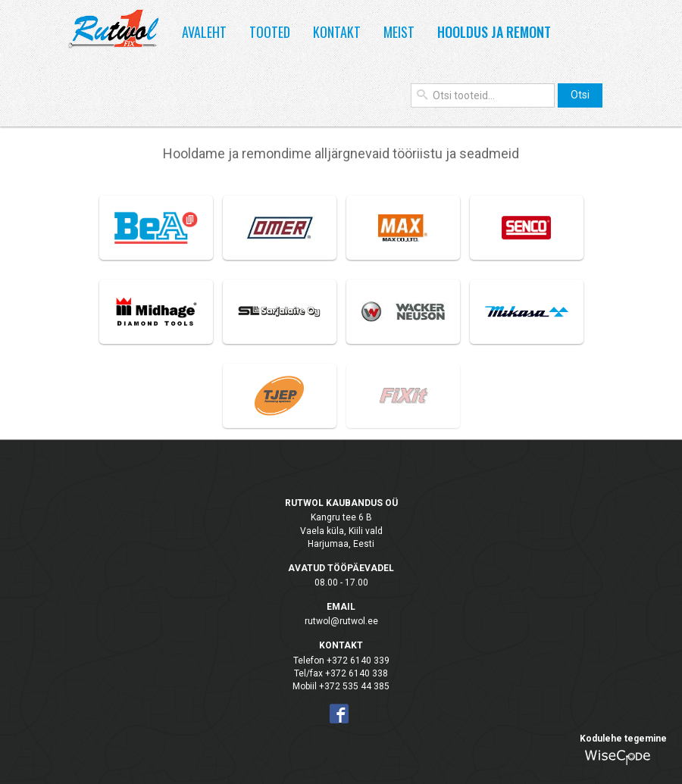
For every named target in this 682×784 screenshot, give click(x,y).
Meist (399, 32)
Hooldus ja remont (494, 32)
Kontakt (337, 32)
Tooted (270, 32)
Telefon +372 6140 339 (341, 661)
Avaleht (204, 32)
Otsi (580, 95)
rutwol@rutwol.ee (341, 621)
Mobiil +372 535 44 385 (341, 686)
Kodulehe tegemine (623, 739)
